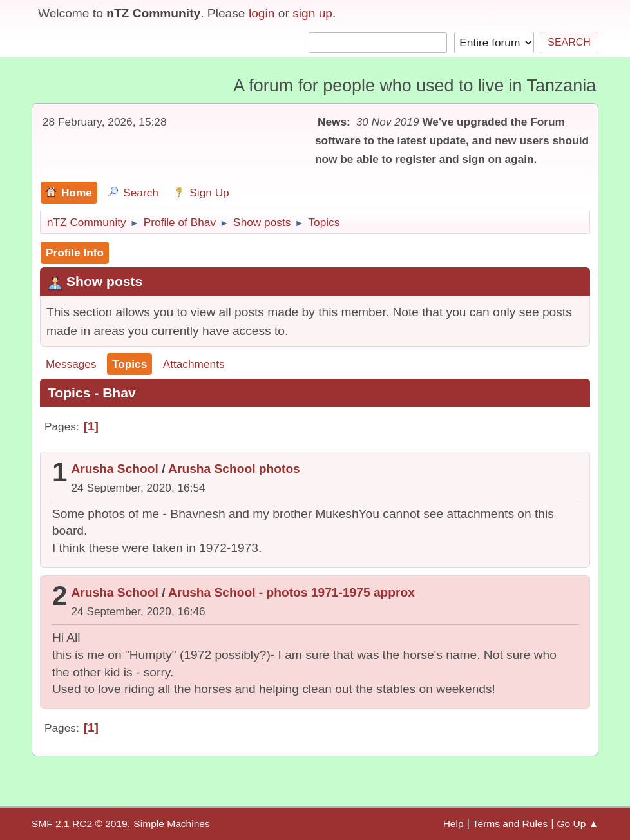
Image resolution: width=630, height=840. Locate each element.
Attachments (194, 364)
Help (453, 824)
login (262, 13)
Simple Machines (171, 824)
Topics (129, 364)
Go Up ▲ (577, 824)
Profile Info (75, 253)
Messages (71, 364)
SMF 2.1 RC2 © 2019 (80, 824)
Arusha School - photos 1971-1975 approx (291, 592)
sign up (312, 13)
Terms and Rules (511, 824)
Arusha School (114, 469)
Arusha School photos (234, 469)
